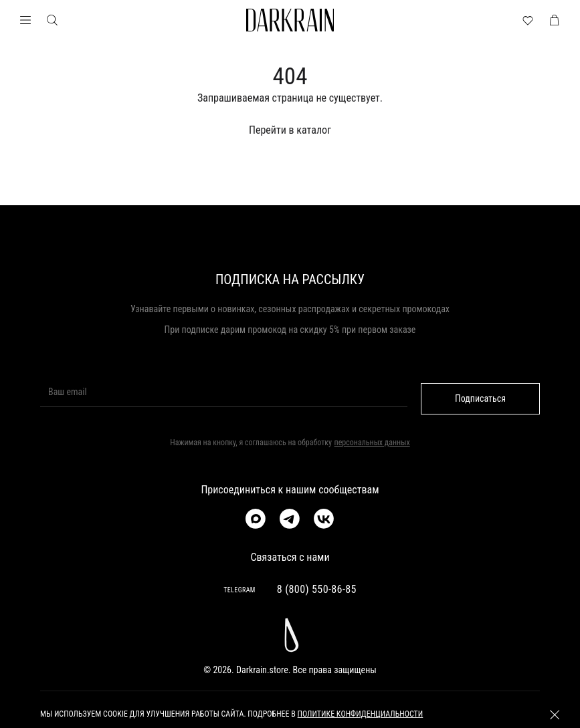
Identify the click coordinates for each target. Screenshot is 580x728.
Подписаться (480, 398)
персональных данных (372, 443)
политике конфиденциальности (361, 715)
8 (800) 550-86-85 (317, 589)
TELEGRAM (239, 590)
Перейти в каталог (290, 130)
